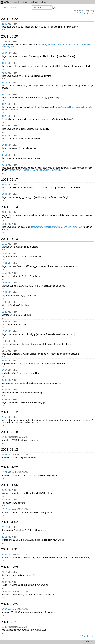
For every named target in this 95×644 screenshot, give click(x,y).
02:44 (4, 185)
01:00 (4, 136)
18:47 (4, 283)
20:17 (4, 500)
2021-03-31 (10, 549)
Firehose (34, 2)
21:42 (4, 24)
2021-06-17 (10, 180)
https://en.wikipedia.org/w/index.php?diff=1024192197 (36, 170)
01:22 (4, 104)
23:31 (4, 41)
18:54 (4, 263)
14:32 (4, 224)
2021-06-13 (10, 239)
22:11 (4, 537)
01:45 (4, 53)
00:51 (4, 145)
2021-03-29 (10, 567)
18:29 (4, 312)
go (54, 7)
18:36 (4, 627)
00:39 (4, 399)
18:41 (4, 292)
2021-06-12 (10, 412)
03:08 (4, 361)
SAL (5, 2)
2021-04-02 (10, 522)
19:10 (4, 244)
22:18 (4, 527)
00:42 (4, 390)
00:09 (4, 555)
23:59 (4, 417)
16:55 (4, 351)
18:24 (4, 472)
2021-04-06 (10, 485)
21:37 (4, 212)
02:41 (4, 194)
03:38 (4, 609)
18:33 (4, 302)
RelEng (23, 2)
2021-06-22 (10, 19)
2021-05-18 (10, 432)
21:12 (4, 572)
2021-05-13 (10, 450)
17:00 (4, 437)
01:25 (4, 94)
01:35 (4, 73)
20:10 (4, 509)
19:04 (4, 253)
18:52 (4, 273)
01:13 (4, 126)
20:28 (4, 490)
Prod (15, 2)
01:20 (4, 116)
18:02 (4, 341)
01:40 (4, 63)
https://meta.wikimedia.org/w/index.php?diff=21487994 (56, 227)
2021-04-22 (10, 467)
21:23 (4, 455)
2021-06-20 (10, 36)
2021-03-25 (10, 604)
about (89, 641)
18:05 (4, 331)
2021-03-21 (10, 622)
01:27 (4, 82)
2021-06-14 (10, 207)
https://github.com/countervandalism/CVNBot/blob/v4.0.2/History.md (47, 46)
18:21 (4, 322)
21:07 (4, 582)
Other (43, 2)
